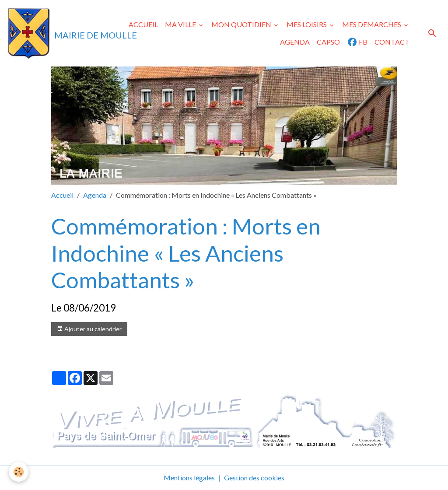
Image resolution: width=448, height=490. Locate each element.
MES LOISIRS (307, 24)
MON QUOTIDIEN (242, 24)
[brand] (55, 33)
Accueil (62, 195)
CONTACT (392, 42)
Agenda (95, 195)
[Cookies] (19, 472)
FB (357, 42)
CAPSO (328, 42)
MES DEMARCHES (372, 24)
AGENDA (295, 42)
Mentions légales (189, 478)
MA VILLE (181, 24)
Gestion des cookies (254, 478)
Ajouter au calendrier (89, 329)
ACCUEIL (143, 24)
